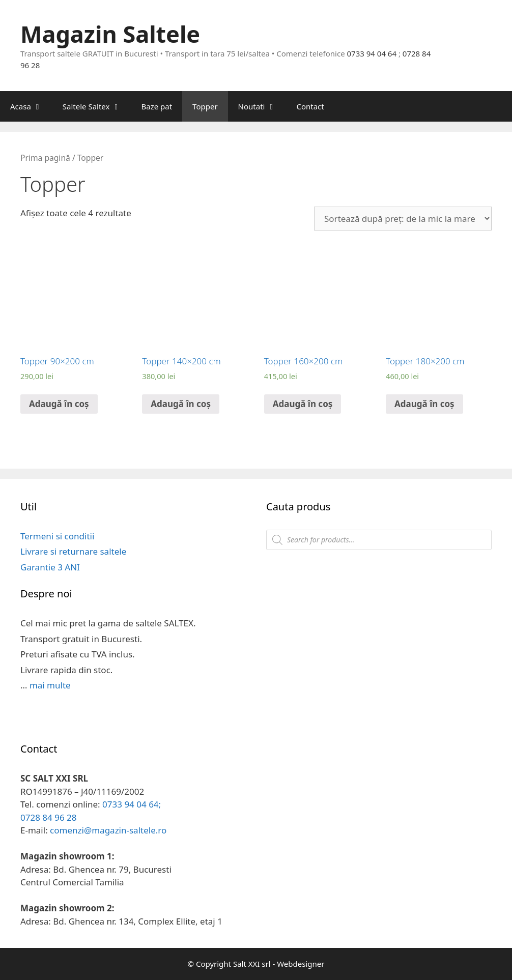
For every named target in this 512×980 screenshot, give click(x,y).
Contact (310, 106)
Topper (205, 106)
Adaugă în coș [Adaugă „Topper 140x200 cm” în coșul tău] (181, 404)
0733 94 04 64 (372, 53)
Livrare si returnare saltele (73, 551)
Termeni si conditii (57, 536)
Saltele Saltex (97, 106)
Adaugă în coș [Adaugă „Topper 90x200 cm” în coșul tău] (59, 404)
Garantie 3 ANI (50, 567)
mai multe (50, 685)
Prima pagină (45, 158)
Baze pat (157, 106)
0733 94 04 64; (132, 804)
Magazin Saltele (110, 34)
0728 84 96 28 (49, 817)
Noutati (262, 106)
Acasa (31, 106)
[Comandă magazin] (403, 219)
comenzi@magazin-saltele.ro (108, 830)
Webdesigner (301, 964)
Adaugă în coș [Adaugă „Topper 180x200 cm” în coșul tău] (424, 404)
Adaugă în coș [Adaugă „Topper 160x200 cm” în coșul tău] (303, 404)
